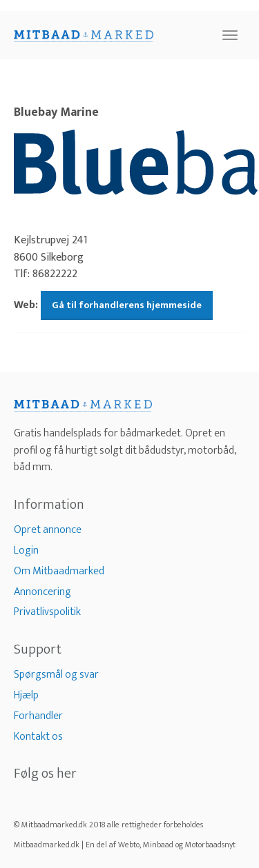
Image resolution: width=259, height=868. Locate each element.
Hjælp (26, 695)
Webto (129, 845)
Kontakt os (38, 737)
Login (26, 551)
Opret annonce (48, 530)
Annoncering (42, 592)
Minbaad (158, 845)
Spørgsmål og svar (56, 675)
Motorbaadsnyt (210, 845)
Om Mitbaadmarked (59, 571)
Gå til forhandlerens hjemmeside (127, 305)
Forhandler (38, 716)
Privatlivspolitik (47, 612)
